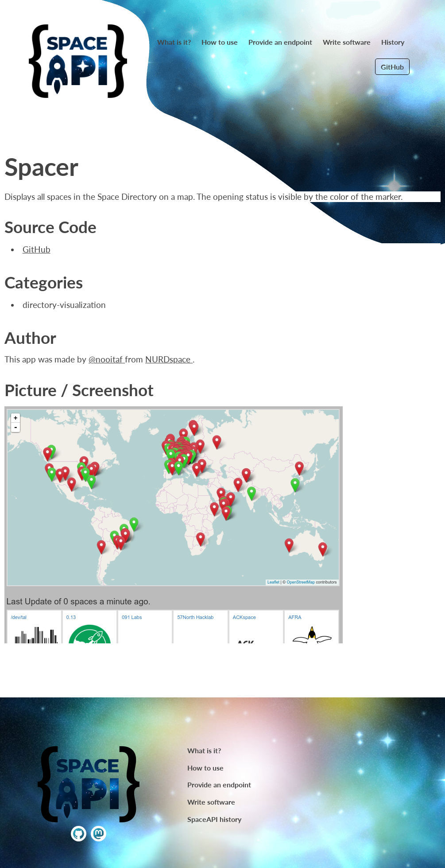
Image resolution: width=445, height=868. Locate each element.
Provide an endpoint (280, 42)
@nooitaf (107, 359)
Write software (347, 42)
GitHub (392, 67)
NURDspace (169, 359)
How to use (220, 42)
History (393, 42)
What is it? (174, 42)
